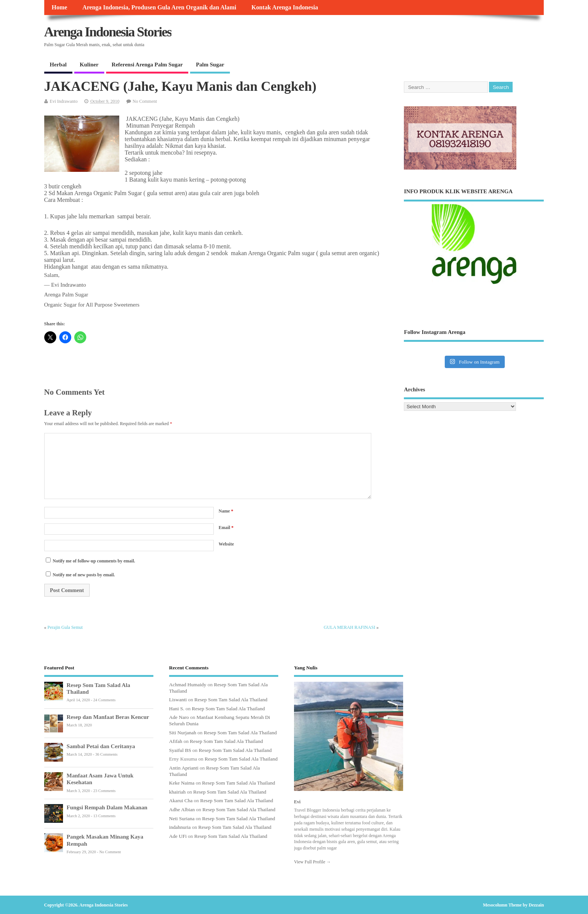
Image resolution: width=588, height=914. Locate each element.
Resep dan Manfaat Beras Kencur (108, 717)
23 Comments (104, 791)
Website (226, 544)
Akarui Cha (181, 801)
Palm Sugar (210, 65)
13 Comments (104, 816)
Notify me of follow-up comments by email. (94, 561)
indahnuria (180, 827)
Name (226, 511)
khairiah (177, 792)
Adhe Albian (182, 810)
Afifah (176, 741)
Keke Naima (182, 783)
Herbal (58, 65)
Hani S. (177, 709)
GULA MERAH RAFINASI (349, 627)
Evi (297, 802)
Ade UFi (178, 836)
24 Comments (104, 700)
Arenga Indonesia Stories (108, 32)
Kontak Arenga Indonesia (285, 8)
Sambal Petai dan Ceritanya (101, 746)
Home (59, 8)
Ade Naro (179, 717)
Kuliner (89, 65)
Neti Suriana (182, 819)
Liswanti (178, 700)
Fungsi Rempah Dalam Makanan (107, 807)
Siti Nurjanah (183, 733)
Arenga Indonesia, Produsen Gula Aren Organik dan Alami (159, 8)
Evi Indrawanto (64, 101)
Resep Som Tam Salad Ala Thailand (231, 700)
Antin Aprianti (184, 768)
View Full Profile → (312, 862)
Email (226, 528)
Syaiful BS (180, 750)
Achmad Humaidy (188, 685)
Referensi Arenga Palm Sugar (147, 65)
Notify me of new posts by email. (84, 575)
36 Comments (106, 754)
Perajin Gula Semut (65, 627)
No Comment (145, 101)
